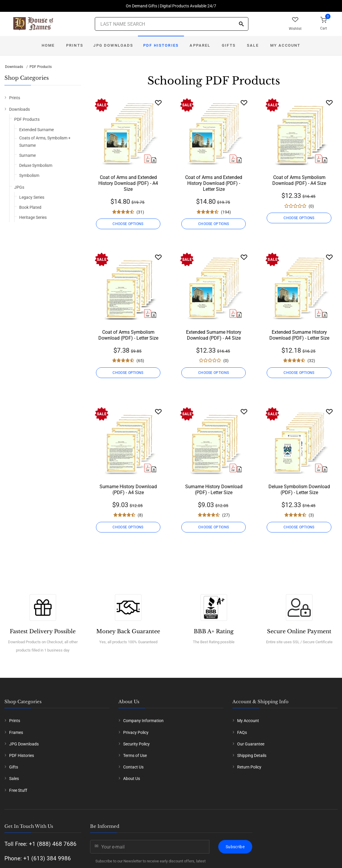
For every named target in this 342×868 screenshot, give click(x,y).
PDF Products (41, 67)
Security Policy (136, 744)
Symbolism (29, 175)
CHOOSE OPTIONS (128, 224)
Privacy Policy (136, 732)
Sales (14, 779)
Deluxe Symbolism (36, 165)
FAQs (242, 732)
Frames (16, 732)
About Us (132, 779)
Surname (27, 155)
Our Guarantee (251, 744)
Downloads (14, 67)
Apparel (200, 45)
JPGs (19, 187)
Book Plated (30, 207)
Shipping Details (252, 755)
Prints (75, 45)
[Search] (241, 24)
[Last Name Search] (172, 24)
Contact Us (133, 767)
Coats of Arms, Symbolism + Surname (45, 142)
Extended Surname (36, 130)
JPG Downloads (113, 45)
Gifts (229, 45)
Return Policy (249, 767)
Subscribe (235, 847)
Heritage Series (33, 217)
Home (48, 45)
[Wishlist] (158, 103)
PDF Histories (161, 45)
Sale (253, 45)
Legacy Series (32, 197)
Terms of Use (135, 755)
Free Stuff (18, 790)
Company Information (143, 721)
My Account (285, 45)
